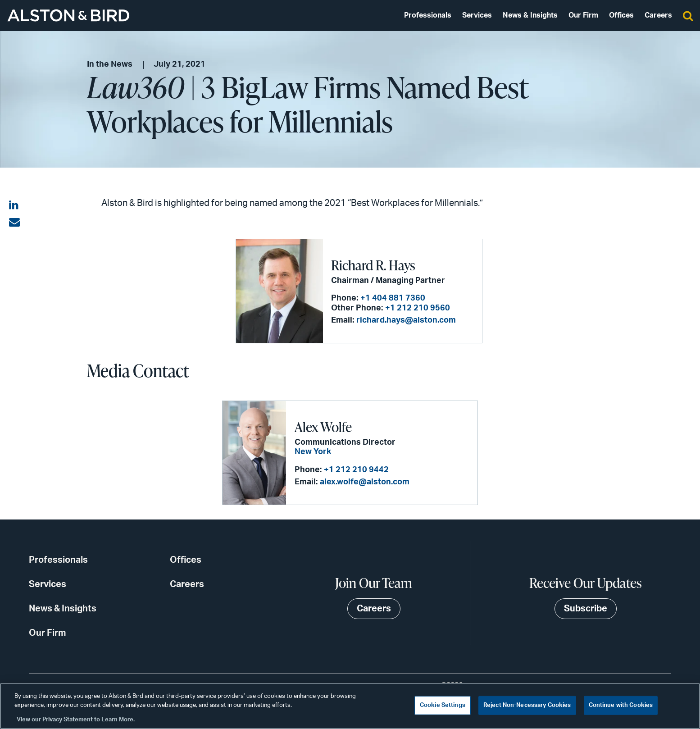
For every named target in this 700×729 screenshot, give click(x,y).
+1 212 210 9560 (418, 308)
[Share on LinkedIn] (14, 205)
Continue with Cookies (621, 705)
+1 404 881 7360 (393, 298)
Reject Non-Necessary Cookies (527, 705)
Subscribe (586, 609)
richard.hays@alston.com (406, 320)
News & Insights (530, 15)
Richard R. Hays (373, 265)
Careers (658, 15)
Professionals (428, 15)
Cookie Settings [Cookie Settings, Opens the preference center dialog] (443, 705)
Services (477, 15)
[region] (350, 706)
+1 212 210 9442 (356, 470)
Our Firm (583, 15)
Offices (621, 15)
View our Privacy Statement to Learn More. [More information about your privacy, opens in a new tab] (76, 720)
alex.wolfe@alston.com (365, 482)
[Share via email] (14, 223)
